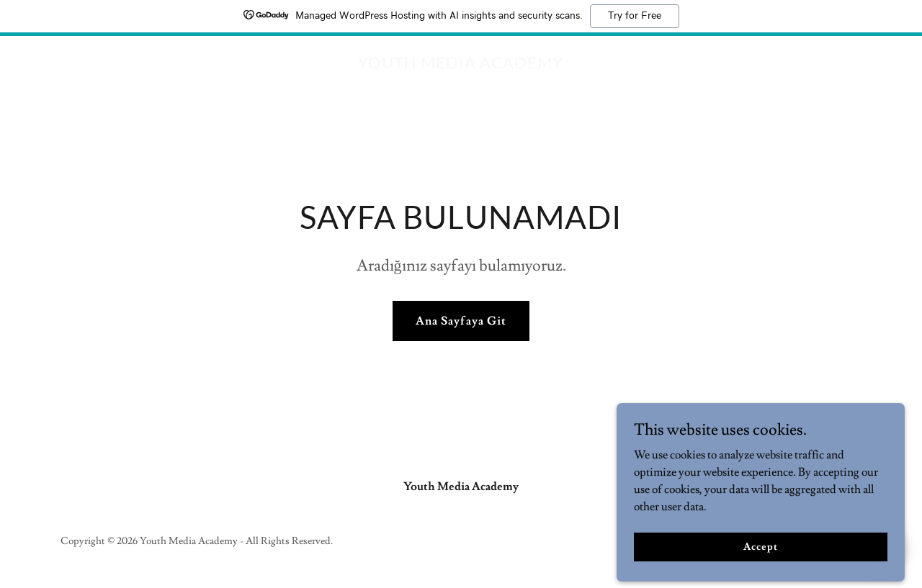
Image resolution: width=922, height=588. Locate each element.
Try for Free (635, 16)
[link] (461, 65)
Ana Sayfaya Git (461, 321)
